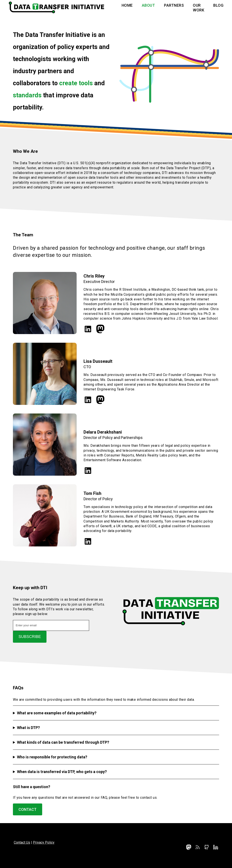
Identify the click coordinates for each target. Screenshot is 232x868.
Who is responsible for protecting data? (52, 757)
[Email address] (51, 625)
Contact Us (22, 842)
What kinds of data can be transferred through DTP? (63, 742)
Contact (28, 809)
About (148, 5)
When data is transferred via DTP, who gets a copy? (62, 772)
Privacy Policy (44, 842)
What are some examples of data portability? (57, 713)
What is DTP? (28, 728)
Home (127, 5)
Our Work (199, 8)
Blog (218, 5)
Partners (174, 5)
